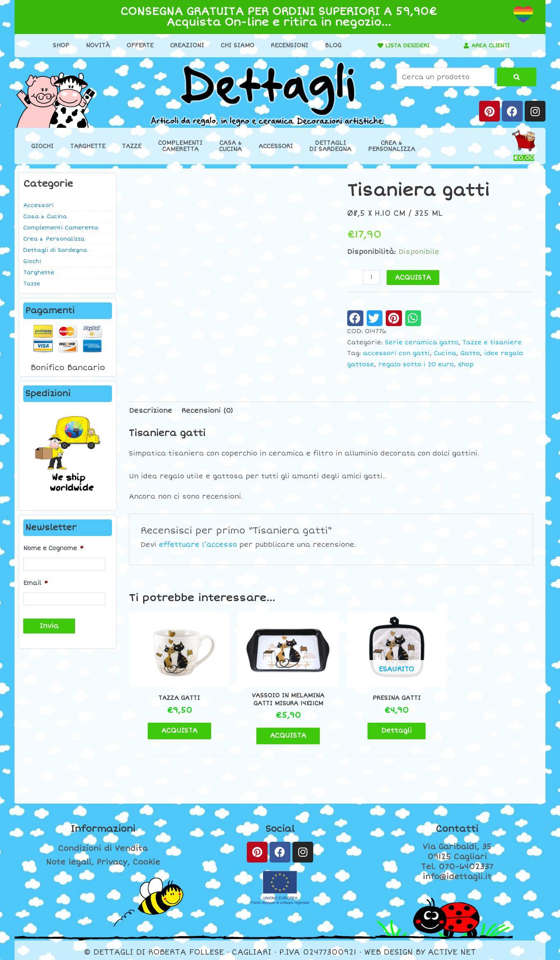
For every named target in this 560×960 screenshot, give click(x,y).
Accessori (276, 146)
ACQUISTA (413, 278)
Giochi (42, 146)
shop (466, 364)
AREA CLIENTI (491, 45)
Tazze (132, 146)
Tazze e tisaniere (492, 342)
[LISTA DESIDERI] (375, 46)
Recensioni (287, 45)
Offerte (137, 45)
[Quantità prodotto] (372, 277)
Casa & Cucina (45, 217)
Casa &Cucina (230, 146)
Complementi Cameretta (61, 228)
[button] (355, 318)
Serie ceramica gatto (422, 342)
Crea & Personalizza (54, 239)
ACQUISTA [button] (177, 726)
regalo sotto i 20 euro (416, 364)
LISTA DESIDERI (405, 45)
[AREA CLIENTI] (464, 46)
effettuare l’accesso (198, 545)
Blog (330, 45)
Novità (95, 45)
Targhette (88, 146)
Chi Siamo (235, 45)
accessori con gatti (396, 353)
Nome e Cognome (53, 548)
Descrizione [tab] (151, 411)
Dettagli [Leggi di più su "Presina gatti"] (382, 726)
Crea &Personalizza (392, 146)
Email (35, 583)
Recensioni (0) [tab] (207, 411)
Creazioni (184, 45)
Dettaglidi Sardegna (330, 146)
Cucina (445, 353)
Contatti (457, 825)
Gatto (470, 353)
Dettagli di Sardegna (55, 250)
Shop (58, 45)
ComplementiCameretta (180, 146)
